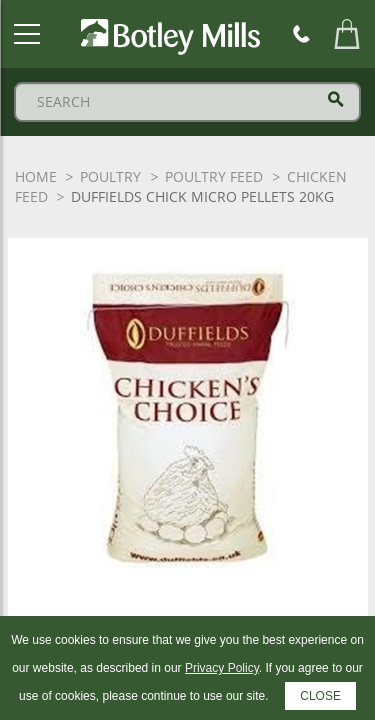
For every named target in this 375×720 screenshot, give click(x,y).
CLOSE (320, 696)
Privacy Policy (222, 668)
